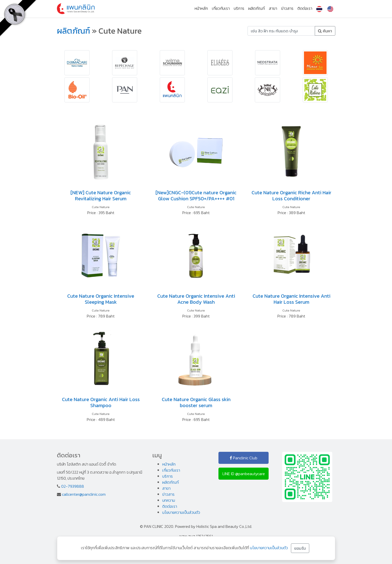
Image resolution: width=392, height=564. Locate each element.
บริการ (239, 8)
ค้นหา (325, 31)
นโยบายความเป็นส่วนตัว (181, 512)
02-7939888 (73, 486)
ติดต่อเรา (305, 8)
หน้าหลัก (201, 8)
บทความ (169, 500)
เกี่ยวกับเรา (221, 8)
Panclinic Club (244, 458)
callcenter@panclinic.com (84, 494)
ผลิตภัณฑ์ (257, 8)
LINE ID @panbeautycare (244, 474)
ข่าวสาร (287, 8)
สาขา (273, 8)
